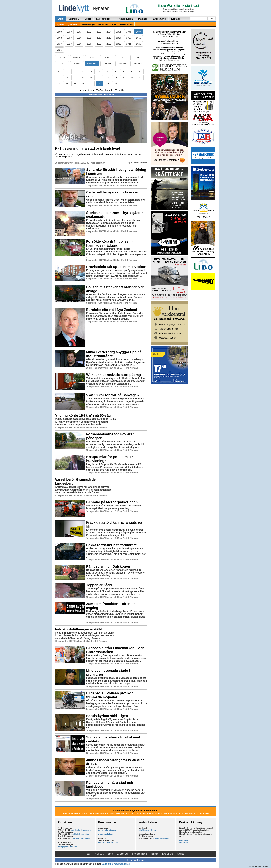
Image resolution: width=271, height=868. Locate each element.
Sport (88, 19)
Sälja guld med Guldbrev (116, 864)
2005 (119, 32)
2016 (139, 38)
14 (75, 78)
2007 (139, 32)
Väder (113, 24)
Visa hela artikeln (138, 163)
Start (60, 19)
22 (140, 78)
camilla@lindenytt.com (81, 834)
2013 (109, 38)
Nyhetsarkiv (73, 24)
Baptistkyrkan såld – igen (107, 716)
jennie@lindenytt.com (80, 838)
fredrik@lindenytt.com (81, 830)
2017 (59, 44)
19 (116, 78)
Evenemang (159, 19)
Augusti (77, 64)
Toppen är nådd (99, 585)
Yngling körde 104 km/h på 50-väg (83, 415)
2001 (79, 32)
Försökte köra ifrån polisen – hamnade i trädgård (110, 243)
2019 (79, 44)
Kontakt (175, 19)
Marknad (143, 19)
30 (116, 84)
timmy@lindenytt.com (68, 847)
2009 (69, 38)
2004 (109, 32)
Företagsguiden (124, 19)
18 (107, 78)
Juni (137, 58)
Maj (122, 58)
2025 (139, 44)
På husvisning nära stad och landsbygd (88, 148)
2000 (69, 32)
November (122, 64)
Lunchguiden (103, 19)
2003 (99, 32)
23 (59, 84)
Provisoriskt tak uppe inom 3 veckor (116, 267)
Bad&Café (103, 24)
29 (107, 84)
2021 (99, 44)
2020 (89, 44)
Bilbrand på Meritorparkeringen (112, 502)
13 (67, 78)
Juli (62, 64)
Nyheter (60, 24)
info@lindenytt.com (107, 830)
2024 (129, 44)
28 (99, 84)
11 (140, 72)
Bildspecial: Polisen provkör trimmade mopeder (109, 695)
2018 (69, 44)
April (107, 58)
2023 (119, 44)
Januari (62, 58)
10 (132, 72)
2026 (59, 50)
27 (91, 84)
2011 (89, 38)
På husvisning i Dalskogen (108, 566)
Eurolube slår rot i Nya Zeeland (112, 310)
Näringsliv (74, 19)
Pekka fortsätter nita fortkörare (111, 545)
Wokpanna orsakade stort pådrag (114, 375)
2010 (79, 38)
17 (99, 78)
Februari (77, 58)
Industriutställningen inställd (79, 629)
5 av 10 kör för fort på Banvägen (113, 395)
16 (91, 78)
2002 (89, 32)
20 (124, 78)
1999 (59, 32)
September (92, 64)
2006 (129, 32)
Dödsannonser (126, 24)
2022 (109, 44)
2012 (99, 38)
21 (132, 78)
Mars (92, 58)
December (137, 64)
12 (59, 78)
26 (83, 84)
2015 (129, 38)
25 (75, 84)
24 (67, 84)
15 (83, 78)
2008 (59, 38)
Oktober (107, 64)
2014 (119, 38)
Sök (211, 19)
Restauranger (88, 24)
